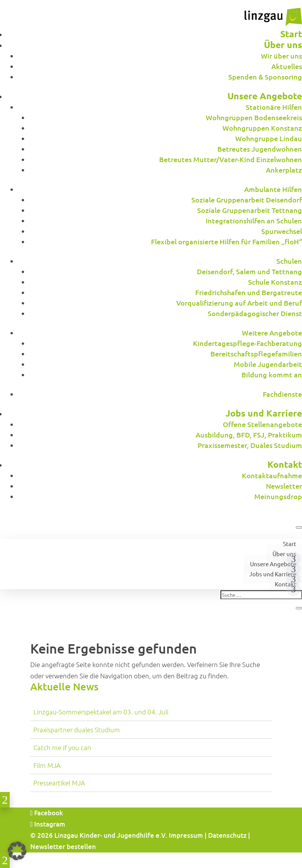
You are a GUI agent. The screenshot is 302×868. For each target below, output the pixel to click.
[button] (17, 851)
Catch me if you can (62, 747)
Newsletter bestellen (63, 846)
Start (290, 544)
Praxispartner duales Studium (77, 730)
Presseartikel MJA (59, 783)
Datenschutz (227, 835)
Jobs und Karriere (273, 574)
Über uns (284, 554)
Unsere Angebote (273, 564)
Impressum (186, 835)
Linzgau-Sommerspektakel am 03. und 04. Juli (101, 712)
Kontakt (286, 584)
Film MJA (47, 765)
